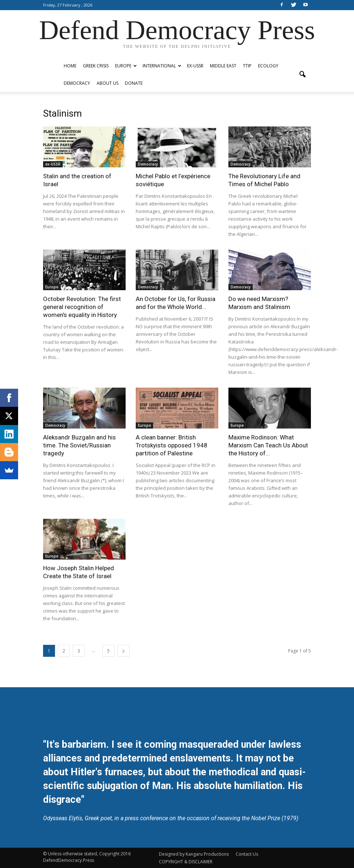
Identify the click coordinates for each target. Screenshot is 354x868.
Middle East (223, 66)
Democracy (77, 83)
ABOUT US (108, 83)
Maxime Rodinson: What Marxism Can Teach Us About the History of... (268, 445)
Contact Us (247, 854)
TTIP (247, 66)
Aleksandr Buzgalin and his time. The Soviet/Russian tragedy (79, 445)
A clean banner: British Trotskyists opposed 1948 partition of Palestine (172, 445)
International (162, 66)
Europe (126, 66)
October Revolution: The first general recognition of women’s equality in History (82, 307)
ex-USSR (195, 66)
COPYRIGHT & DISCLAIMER (186, 862)
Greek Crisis (96, 66)
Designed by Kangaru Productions (194, 854)
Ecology (268, 66)
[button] (302, 75)
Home (70, 66)
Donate (134, 83)
